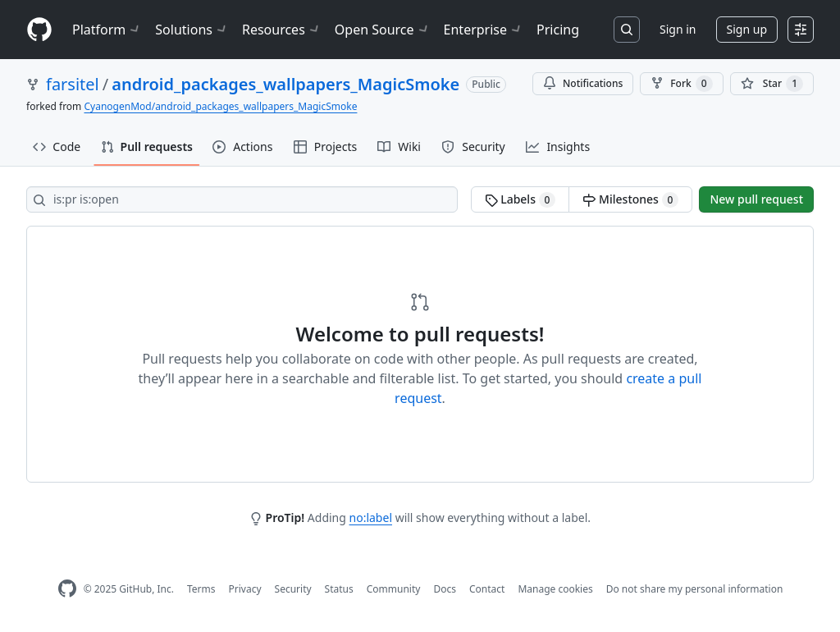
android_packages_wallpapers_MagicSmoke (285, 84)
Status (339, 589)
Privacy (245, 589)
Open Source (383, 30)
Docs (445, 589)
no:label (371, 518)
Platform (107, 30)
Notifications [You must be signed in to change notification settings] (583, 83)
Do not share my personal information (695, 589)
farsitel (73, 84)
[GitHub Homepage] (67, 589)
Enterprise (484, 30)
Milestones (630, 199)
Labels (520, 199)
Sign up (747, 29)
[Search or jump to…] (627, 30)
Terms (201, 589)
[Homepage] (39, 30)
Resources (282, 30)
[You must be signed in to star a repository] (772, 84)
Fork (681, 84)
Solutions (192, 30)
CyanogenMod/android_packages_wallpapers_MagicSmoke (220, 106)
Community (394, 589)
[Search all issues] (242, 199)
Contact (487, 589)
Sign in (678, 29)
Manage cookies (555, 589)
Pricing (558, 30)
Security (293, 589)
